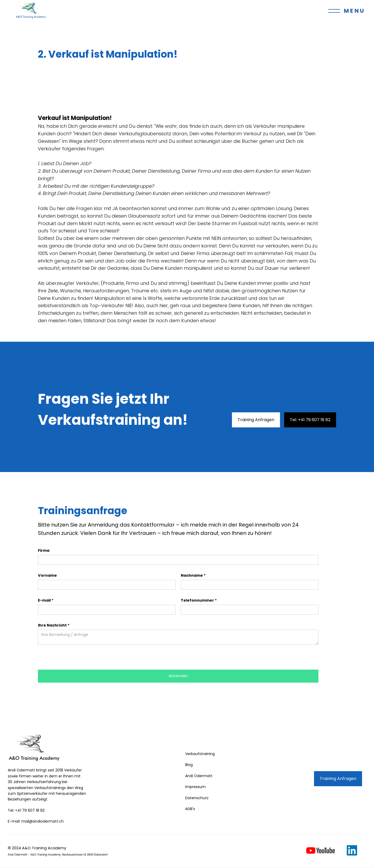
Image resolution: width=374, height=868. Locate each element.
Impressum (195, 787)
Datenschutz (197, 798)
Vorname (47, 575)
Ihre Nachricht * (54, 625)
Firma (44, 550)
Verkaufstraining (200, 754)
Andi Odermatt (199, 776)
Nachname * (193, 575)
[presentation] (77, 657)
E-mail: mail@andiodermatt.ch (36, 821)
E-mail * (46, 600)
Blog (189, 765)
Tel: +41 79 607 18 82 (310, 420)
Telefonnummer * (199, 600)
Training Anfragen (256, 420)
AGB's (190, 809)
